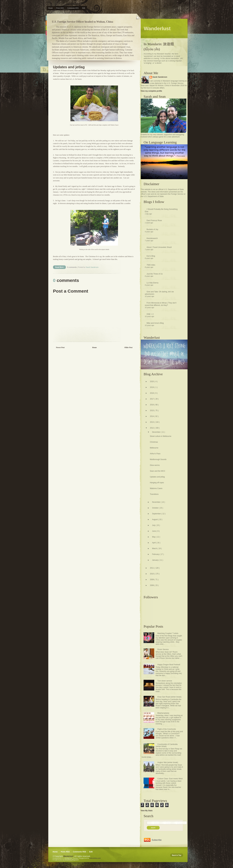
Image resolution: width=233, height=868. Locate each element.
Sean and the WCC (157, 471)
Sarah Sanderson (160, 77)
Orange (46, 23)
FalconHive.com (95, 858)
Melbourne (154, 448)
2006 (152, 585)
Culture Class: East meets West (170, 779)
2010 (152, 574)
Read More (59, 267)
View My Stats (147, 811)
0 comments (72, 267)
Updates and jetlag (69, 67)
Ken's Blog (151, 256)
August (155, 519)
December (156, 432)
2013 (152, 422)
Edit (84, 8)
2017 (152, 399)
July (154, 525)
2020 (152, 382)
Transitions (154, 494)
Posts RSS (60, 8)
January (155, 560)
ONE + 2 (150, 314)
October (155, 508)
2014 (152, 416)
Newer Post (60, 347)
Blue (46, 18)
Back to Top (177, 855)
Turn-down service (165, 681)
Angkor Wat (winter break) (168, 762)
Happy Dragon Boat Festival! (169, 665)
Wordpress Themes (71, 858)
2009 (152, 580)
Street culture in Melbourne (160, 436)
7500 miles (151, 265)
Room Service (163, 649)
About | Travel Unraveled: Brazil (159, 247)
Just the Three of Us (155, 274)
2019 (152, 387)
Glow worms (155, 465)
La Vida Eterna (153, 283)
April (154, 543)
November (156, 502)
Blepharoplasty (163, 713)
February (156, 554)
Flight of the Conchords (167, 729)
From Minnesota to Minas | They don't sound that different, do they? (161, 304)
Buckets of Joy (152, 229)
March (155, 548)
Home (51, 8)
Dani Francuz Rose (154, 220)
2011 (152, 568)
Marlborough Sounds (158, 459)
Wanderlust (68, 856)
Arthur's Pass (155, 454)
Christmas (154, 442)
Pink (46, 33)
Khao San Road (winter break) (169, 697)
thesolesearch (152, 238)
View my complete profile (151, 91)
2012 (152, 428)
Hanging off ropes (157, 483)
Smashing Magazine (72, 860)
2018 (152, 393)
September (157, 514)
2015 (152, 411)
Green (46, 28)
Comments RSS (73, 8)
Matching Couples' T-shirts (168, 633)
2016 (152, 405)
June (154, 531)
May (154, 537)
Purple (46, 38)
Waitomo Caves (156, 488)
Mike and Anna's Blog (155, 323)
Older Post (128, 347)
